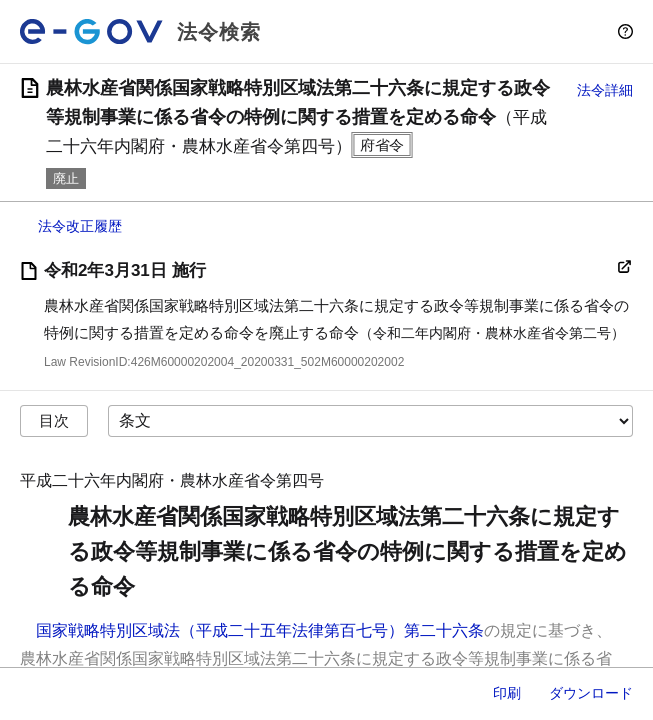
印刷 (507, 693)
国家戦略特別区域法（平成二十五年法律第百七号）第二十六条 (260, 630)
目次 (54, 420)
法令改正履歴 (80, 226)
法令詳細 (605, 90)
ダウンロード (591, 693)
